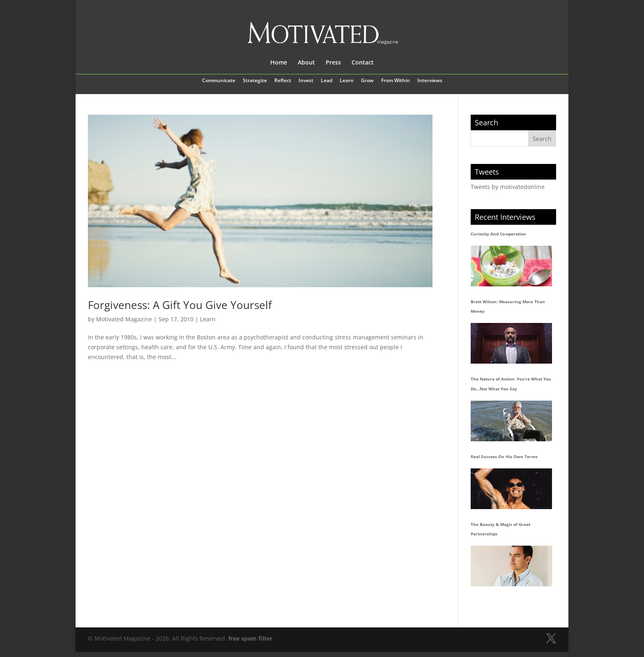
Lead (327, 81)
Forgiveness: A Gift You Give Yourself (180, 305)
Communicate (219, 81)
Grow (367, 81)
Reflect (283, 81)
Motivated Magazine (124, 319)
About (306, 63)
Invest (306, 81)
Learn (347, 81)
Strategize (255, 81)
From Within (396, 81)
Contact (363, 63)
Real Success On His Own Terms (504, 456)
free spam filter (250, 638)
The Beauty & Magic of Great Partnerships (500, 529)
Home (279, 63)
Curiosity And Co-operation (498, 234)
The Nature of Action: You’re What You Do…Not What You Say (511, 384)
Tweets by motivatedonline (508, 187)
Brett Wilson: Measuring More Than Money (508, 307)
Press (333, 63)
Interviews (430, 81)
